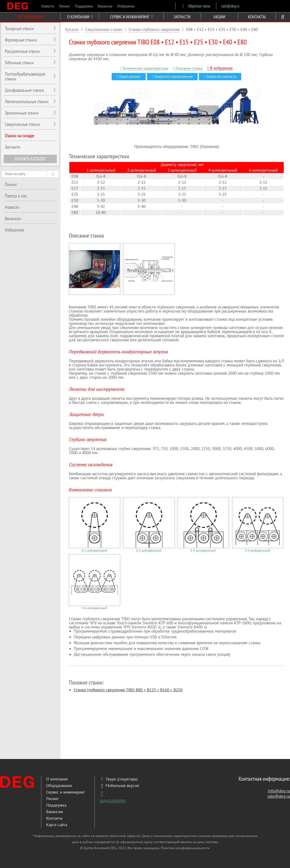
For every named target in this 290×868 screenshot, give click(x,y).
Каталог (72, 29)
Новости (48, 6)
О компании (57, 779)
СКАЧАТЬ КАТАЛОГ (30, 159)
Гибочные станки (19, 63)
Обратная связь (195, 6)
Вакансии (105, 6)
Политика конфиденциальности (185, 848)
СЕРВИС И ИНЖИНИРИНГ (131, 17)
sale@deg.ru (230, 6)
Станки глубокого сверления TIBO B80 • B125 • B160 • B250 (128, 690)
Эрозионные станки (22, 113)
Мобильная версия (119, 786)
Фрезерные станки (21, 40)
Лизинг (65, 6)
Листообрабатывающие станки (25, 76)
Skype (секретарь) (119, 779)
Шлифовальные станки (24, 90)
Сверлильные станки (104, 29)
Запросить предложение (172, 77)
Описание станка (188, 69)
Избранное (126, 6)
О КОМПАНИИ (80, 17)
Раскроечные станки (22, 51)
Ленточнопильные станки (27, 102)
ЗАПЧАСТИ (182, 17)
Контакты (54, 818)
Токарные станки (19, 29)
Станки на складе (19, 136)
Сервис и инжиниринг (65, 792)
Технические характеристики (144, 69)
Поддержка (84, 6)
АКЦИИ (219, 17)
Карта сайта (57, 825)
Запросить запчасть (220, 77)
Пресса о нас (16, 196)
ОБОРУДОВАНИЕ (30, 17)
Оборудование (59, 786)
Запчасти (13, 147)
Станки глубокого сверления (154, 29)
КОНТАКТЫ (257, 17)
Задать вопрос (129, 77)
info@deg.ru (279, 791)
